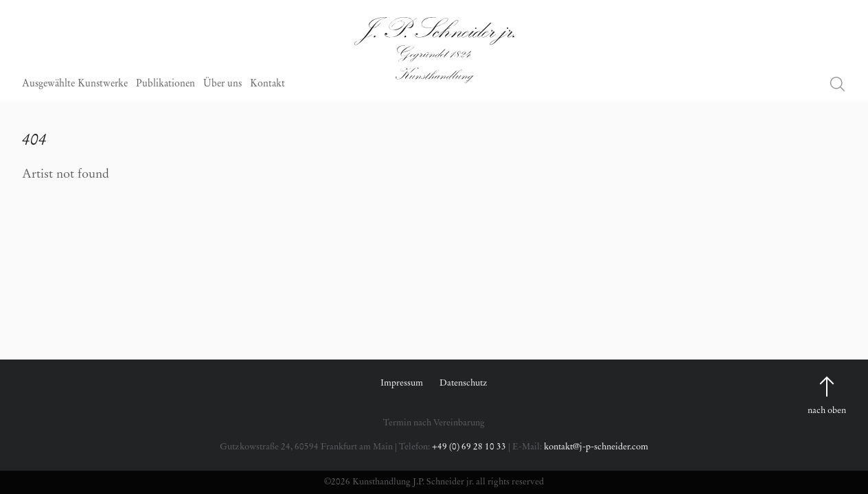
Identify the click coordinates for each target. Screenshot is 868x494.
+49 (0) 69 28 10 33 (469, 447)
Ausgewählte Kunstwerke (75, 84)
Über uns (222, 84)
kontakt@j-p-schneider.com (596, 447)
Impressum (402, 383)
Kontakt (267, 84)
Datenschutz (464, 383)
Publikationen (165, 84)
